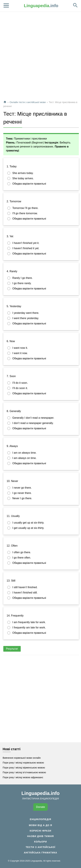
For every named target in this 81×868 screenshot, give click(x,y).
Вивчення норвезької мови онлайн (22, 758)
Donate (40, 807)
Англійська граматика (40, 853)
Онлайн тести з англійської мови (28, 102)
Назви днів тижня (40, 836)
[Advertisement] (40, 57)
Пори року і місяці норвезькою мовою (23, 763)
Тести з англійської (40, 847)
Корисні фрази (40, 831)
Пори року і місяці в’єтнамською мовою (24, 772)
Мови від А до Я (40, 825)
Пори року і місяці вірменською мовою (24, 768)
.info (41, 6)
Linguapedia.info (40, 793)
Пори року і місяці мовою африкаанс (23, 777)
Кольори (40, 842)
